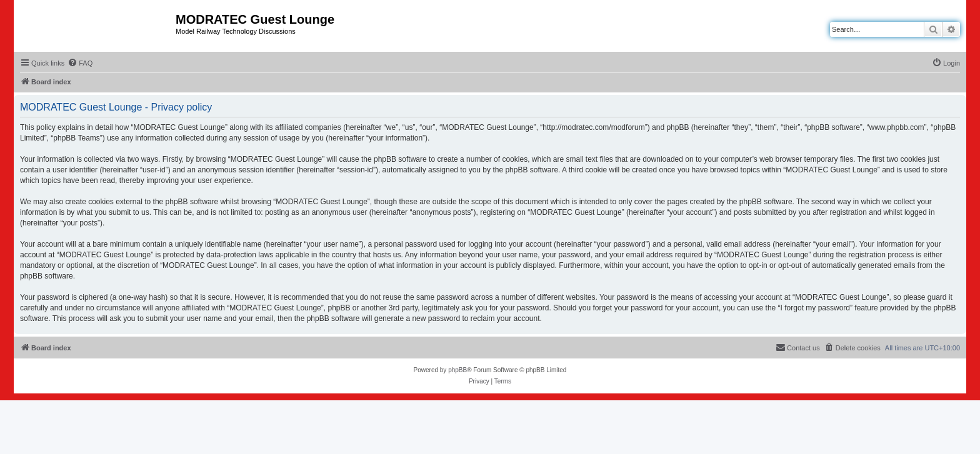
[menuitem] (80, 63)
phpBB (457, 370)
